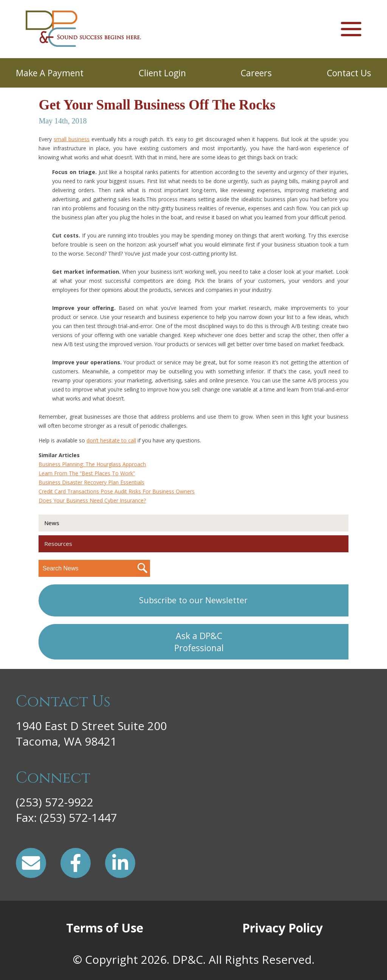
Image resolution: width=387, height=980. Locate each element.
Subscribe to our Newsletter (193, 600)
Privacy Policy (283, 928)
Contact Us (349, 73)
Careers (256, 73)
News (52, 523)
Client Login (162, 73)
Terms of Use (105, 928)
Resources (58, 544)
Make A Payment (50, 73)
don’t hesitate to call (111, 440)
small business (72, 139)
